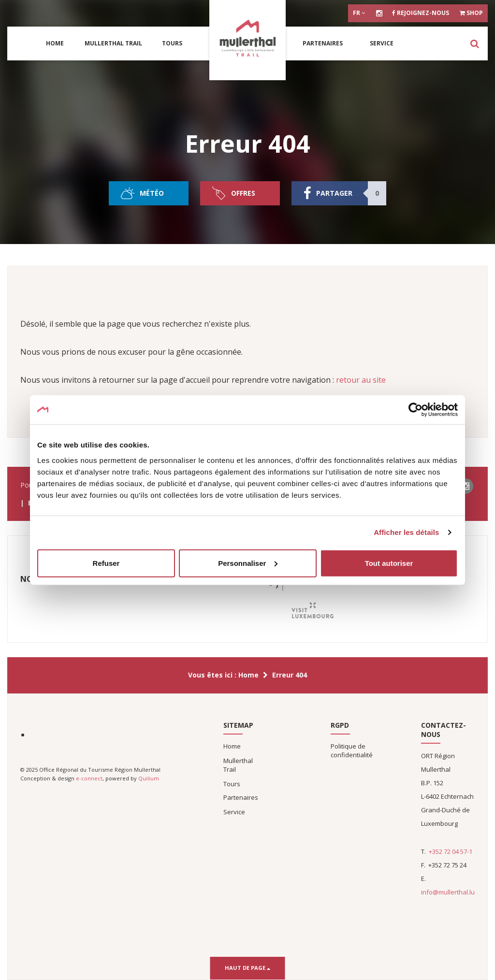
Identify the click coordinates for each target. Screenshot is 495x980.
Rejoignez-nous (421, 13)
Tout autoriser (389, 563)
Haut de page (248, 968)
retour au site (361, 380)
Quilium (149, 778)
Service (382, 43)
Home (55, 43)
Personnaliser (248, 563)
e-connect (89, 778)
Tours (172, 43)
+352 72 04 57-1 (451, 851)
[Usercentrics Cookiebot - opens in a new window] (415, 410)
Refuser (106, 563)
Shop (471, 13)
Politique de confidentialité (352, 750)
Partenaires (323, 43)
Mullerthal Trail (113, 43)
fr (359, 13)
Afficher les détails (406, 532)
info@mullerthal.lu (448, 892)
